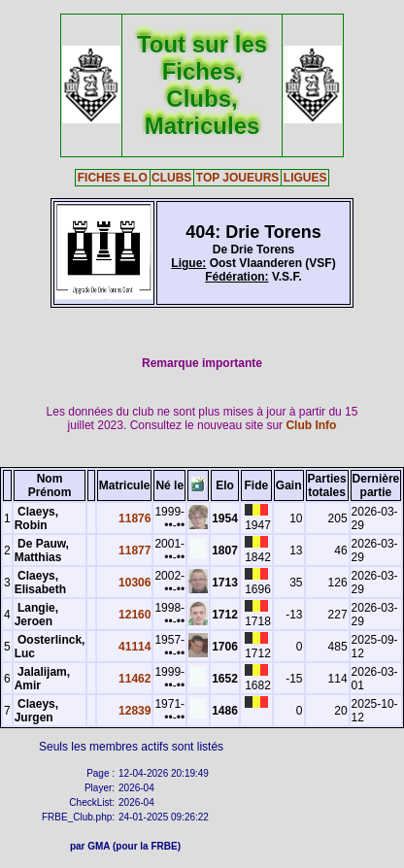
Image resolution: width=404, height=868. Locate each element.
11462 (135, 679)
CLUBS (171, 178)
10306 (135, 583)
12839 (135, 711)
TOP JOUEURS (238, 178)
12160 (135, 615)
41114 (135, 647)
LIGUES (305, 178)
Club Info (311, 425)
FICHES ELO (113, 178)
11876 (135, 518)
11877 (135, 551)
